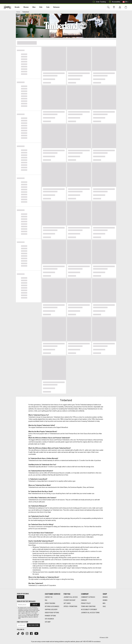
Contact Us (49, 597)
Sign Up (21, 597)
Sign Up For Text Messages (26, 601)
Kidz (39, 7)
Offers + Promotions (70, 607)
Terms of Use (31, 613)
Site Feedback (49, 619)
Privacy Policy (86, 603)
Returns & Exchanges (52, 607)
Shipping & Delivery (51, 610)
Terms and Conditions (88, 607)
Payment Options (50, 616)
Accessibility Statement (89, 610)
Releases (53, 7)
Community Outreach (88, 597)
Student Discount (70, 600)
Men (32, 7)
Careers (84, 600)
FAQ (46, 600)
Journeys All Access (71, 597)
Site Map (48, 622)
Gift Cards (67, 603)
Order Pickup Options (52, 613)
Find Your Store (22, 622)
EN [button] (125, 2)
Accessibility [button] (114, 2)
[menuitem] (16, 7)
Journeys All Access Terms (90, 613)
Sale (45, 7)
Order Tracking (99, 2)
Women (24, 7)
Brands (16, 7)
